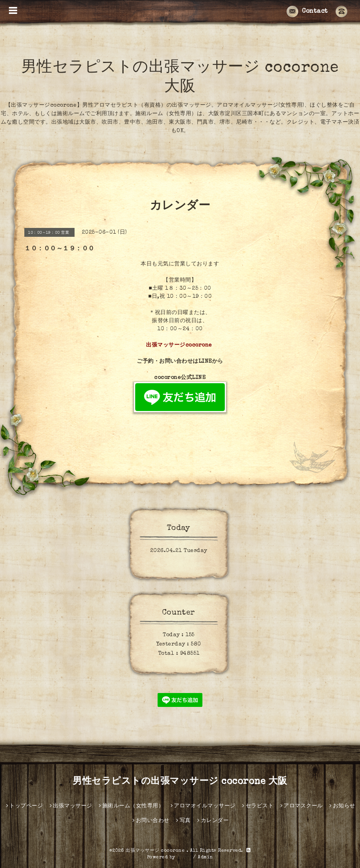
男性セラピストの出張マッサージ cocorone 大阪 (180, 782)
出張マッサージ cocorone (156, 851)
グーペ (184, 858)
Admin (205, 858)
